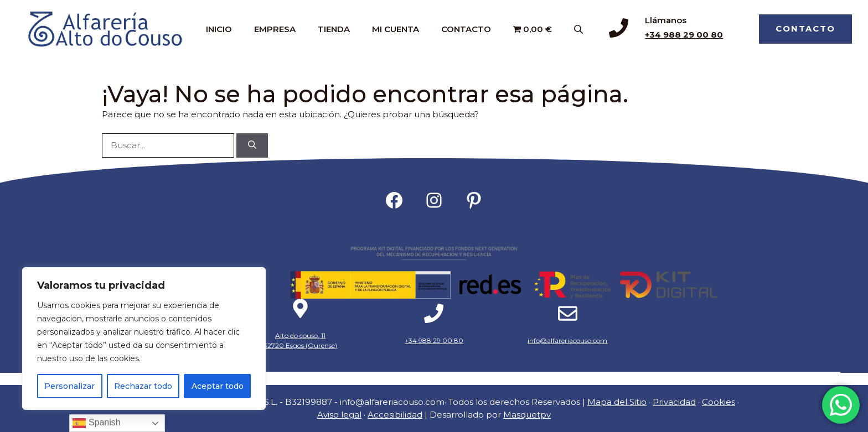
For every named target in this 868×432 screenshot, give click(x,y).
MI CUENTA (396, 29)
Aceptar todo (218, 386)
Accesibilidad (395, 415)
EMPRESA (275, 29)
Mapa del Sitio (617, 402)
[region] (144, 339)
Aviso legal (339, 415)
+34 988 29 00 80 (684, 35)
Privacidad (674, 402)
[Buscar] (252, 146)
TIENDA (334, 29)
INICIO (219, 29)
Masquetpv (527, 415)
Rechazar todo (143, 386)
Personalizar (69, 386)
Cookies (719, 402)
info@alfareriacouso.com (567, 340)
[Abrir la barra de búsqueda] (580, 29)
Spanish (96, 423)
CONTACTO (466, 29)
